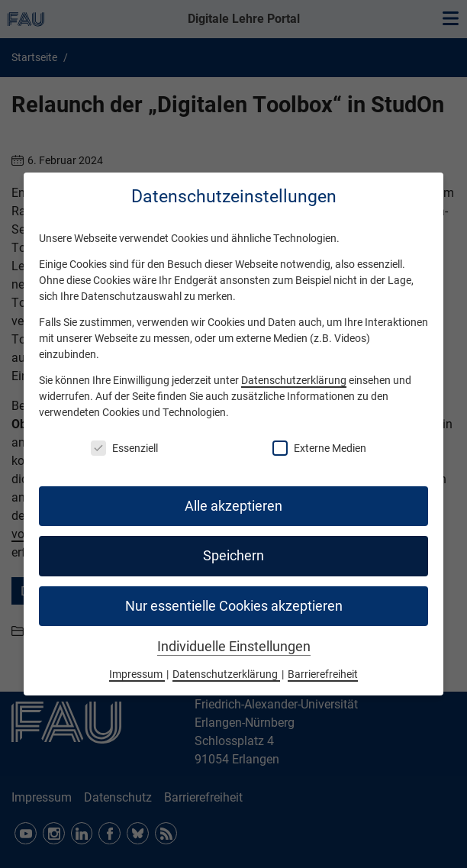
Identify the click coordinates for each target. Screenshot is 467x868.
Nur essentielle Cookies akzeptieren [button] (234, 606)
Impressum (137, 674)
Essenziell (124, 448)
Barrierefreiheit (323, 674)
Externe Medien (319, 448)
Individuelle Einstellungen (234, 647)
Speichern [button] (233, 556)
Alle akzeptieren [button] (233, 506)
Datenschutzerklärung (294, 380)
